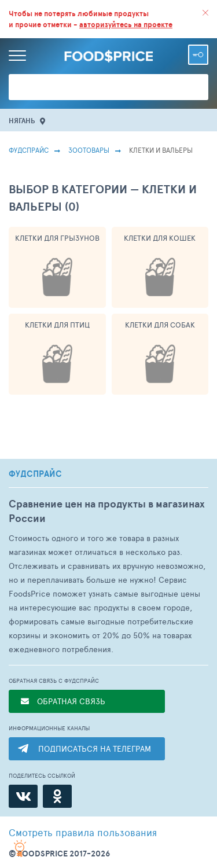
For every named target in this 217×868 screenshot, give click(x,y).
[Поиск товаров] (108, 87)
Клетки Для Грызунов (57, 238)
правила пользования (83, 832)
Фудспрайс (29, 150)
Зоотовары (89, 150)
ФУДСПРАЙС (35, 474)
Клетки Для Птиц (57, 325)
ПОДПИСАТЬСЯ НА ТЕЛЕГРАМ (95, 749)
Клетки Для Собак (160, 325)
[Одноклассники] (57, 796)
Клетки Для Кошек (160, 238)
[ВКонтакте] (23, 796)
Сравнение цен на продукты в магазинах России (107, 511)
